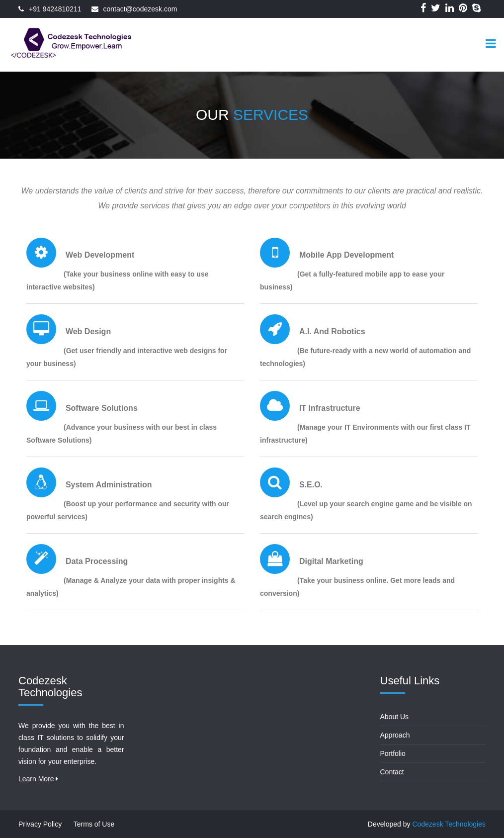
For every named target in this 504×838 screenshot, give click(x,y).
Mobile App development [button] (347, 255)
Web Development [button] (100, 255)
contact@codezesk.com (140, 9)
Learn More (38, 779)
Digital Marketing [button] (331, 561)
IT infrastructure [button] (330, 408)
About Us (395, 717)
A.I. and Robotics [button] (332, 331)
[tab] (135, 266)
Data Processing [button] (97, 561)
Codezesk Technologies (449, 824)
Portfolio (393, 753)
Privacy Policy (40, 824)
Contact (392, 772)
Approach (395, 735)
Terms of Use (94, 824)
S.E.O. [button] (311, 485)
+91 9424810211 (55, 9)
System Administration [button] (109, 485)
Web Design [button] (88, 331)
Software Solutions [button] (102, 408)
